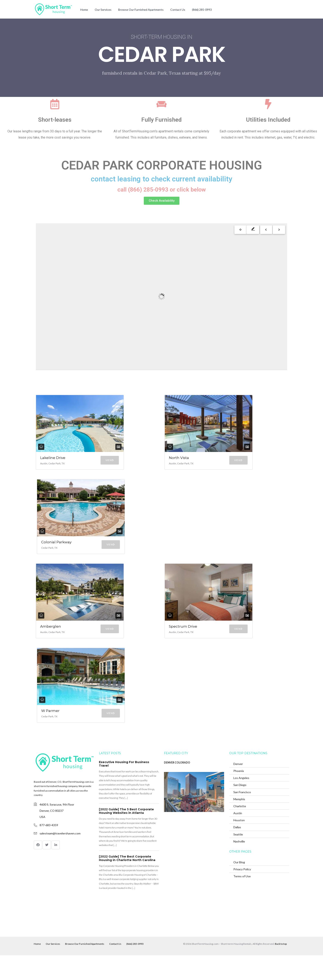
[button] (162, 201)
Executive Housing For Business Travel (124, 789)
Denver (238, 789)
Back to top (281, 969)
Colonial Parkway (50, 553)
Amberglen (51, 641)
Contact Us (178, 10)
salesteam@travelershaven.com (60, 858)
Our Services (103, 10)
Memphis (239, 824)
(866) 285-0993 (202, 10)
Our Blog (239, 887)
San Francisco (242, 817)
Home (84, 10)
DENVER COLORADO (177, 787)
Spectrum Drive (179, 643)
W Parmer (49, 732)
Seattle (238, 859)
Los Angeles (241, 803)
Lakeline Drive (48, 460)
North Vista (176, 460)
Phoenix (239, 796)
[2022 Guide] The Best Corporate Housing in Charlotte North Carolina (127, 883)
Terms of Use (242, 901)
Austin (238, 838)
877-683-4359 (49, 850)
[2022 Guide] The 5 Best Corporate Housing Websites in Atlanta (126, 836)
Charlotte (240, 831)
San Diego (240, 810)
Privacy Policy (242, 894)
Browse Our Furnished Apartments (141, 10)
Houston (239, 845)
